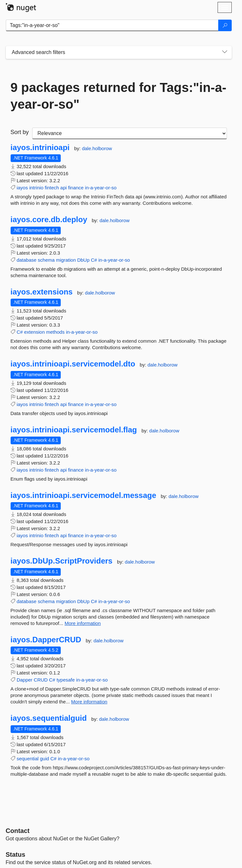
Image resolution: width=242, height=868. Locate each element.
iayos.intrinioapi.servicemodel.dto (73, 364)
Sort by (20, 132)
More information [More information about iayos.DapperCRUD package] (89, 702)
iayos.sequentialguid (49, 718)
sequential (28, 759)
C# (94, 260)
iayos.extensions (42, 292)
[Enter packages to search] (112, 25)
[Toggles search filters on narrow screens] (225, 52)
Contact (18, 831)
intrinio (36, 188)
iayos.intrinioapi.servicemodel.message (84, 495)
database (27, 260)
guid (44, 759)
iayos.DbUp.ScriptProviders (62, 561)
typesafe (66, 680)
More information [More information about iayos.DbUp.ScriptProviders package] (83, 623)
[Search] (225, 25)
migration (66, 260)
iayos (22, 188)
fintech (52, 188)
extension (34, 332)
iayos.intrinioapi (40, 148)
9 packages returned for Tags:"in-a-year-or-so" (119, 96)
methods (55, 332)
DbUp (83, 260)
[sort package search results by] (130, 133)
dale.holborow (97, 148)
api (64, 188)
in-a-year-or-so (101, 188)
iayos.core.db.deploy (49, 220)
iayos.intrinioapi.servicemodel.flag (74, 430)
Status (16, 854)
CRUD (41, 680)
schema (46, 260)
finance (76, 188)
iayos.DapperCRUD (46, 640)
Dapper (25, 680)
